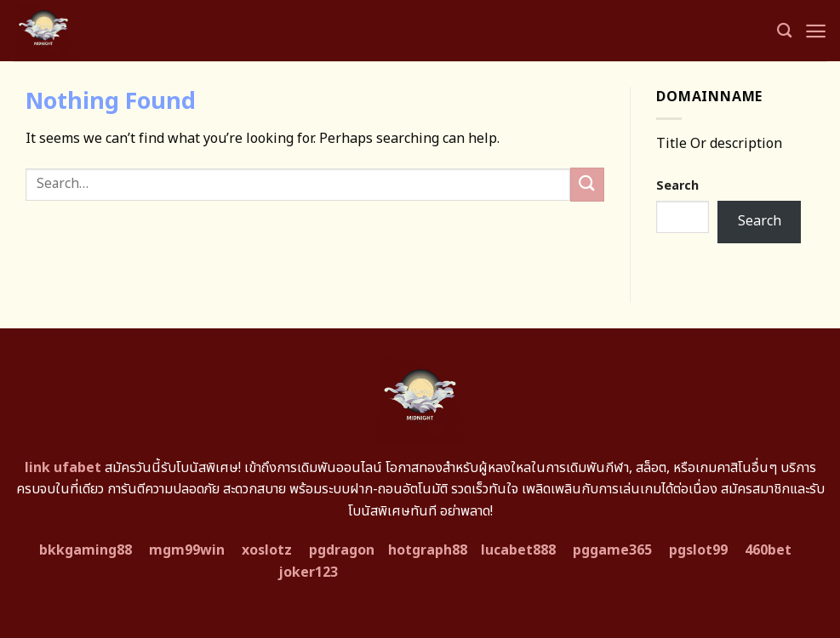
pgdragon (342, 550)
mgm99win (187, 550)
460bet (768, 550)
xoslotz (267, 550)
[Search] (784, 31)
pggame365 (612, 550)
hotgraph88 (428, 550)
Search (677, 186)
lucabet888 (518, 550)
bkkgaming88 (86, 550)
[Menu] (816, 31)
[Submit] (587, 184)
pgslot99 (698, 550)
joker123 (308, 572)
